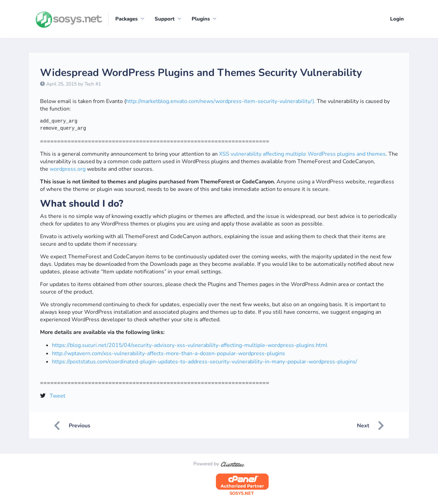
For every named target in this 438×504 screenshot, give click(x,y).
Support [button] (165, 19)
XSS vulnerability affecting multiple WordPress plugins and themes (302, 154)
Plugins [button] (201, 19)
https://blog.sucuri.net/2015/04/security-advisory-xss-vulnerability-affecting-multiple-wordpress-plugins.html (190, 345)
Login (397, 19)
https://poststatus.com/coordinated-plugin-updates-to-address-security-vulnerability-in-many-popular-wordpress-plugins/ (205, 362)
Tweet (57, 396)
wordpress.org (68, 169)
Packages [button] (126, 19)
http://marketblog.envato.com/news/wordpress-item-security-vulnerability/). (221, 102)
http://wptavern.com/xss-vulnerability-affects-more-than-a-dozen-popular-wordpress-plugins (169, 353)
